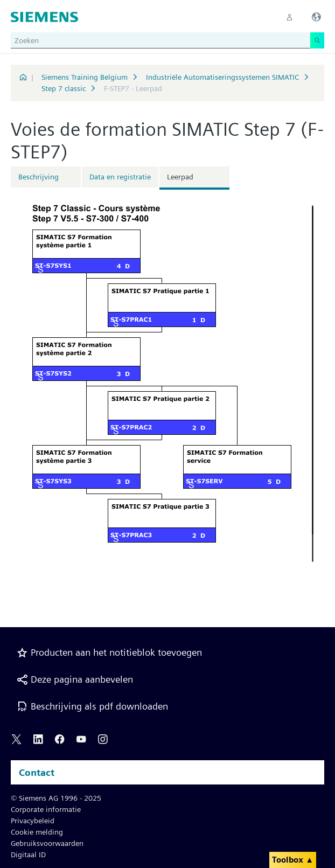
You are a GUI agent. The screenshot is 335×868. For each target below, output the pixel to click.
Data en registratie (120, 177)
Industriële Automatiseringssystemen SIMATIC (222, 77)
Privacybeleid (33, 821)
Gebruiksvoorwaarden (47, 843)
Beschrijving (39, 177)
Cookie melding (37, 832)
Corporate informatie (46, 809)
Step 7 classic (64, 88)
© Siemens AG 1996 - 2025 (56, 798)
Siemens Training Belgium (85, 77)
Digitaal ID (28, 855)
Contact (37, 772)
